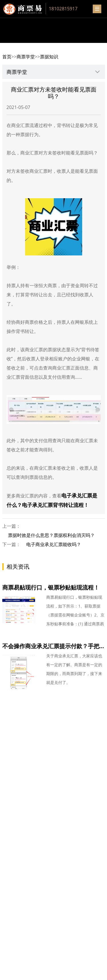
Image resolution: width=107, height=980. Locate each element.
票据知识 (49, 57)
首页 (7, 57)
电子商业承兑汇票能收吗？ (54, 544)
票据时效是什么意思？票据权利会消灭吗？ (51, 535)
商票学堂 (26, 57)
